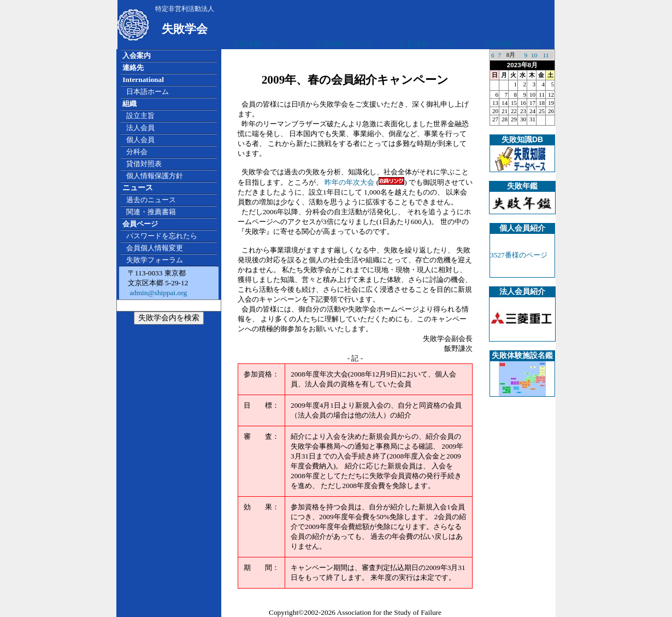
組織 (129, 104)
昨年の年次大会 (349, 182)
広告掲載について (261, 44)
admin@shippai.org (157, 293)
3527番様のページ (519, 255)
